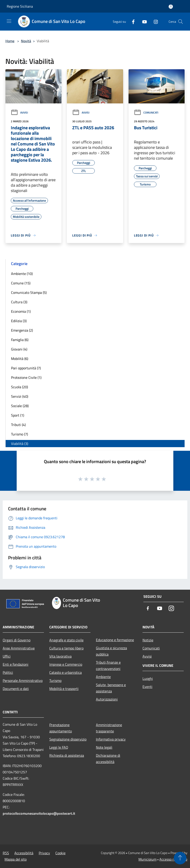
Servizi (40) (20, 396)
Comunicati (146, 113)
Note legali (104, 747)
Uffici (7, 656)
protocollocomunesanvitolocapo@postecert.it (39, 813)
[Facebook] (131, 21)
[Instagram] (154, 21)
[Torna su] (180, 858)
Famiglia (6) (20, 340)
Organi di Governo (17, 640)
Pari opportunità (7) (26, 368)
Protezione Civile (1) (26, 377)
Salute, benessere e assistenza (111, 688)
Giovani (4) (19, 349)
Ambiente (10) (22, 274)
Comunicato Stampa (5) (29, 292)
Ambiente (103, 677)
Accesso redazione (173, 859)
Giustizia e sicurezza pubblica (111, 651)
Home (10, 41)
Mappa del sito (16, 859)
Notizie (148, 640)
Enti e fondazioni (16, 664)
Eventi (147, 687)
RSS (6, 853)
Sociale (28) (20, 406)
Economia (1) (21, 311)
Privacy (44, 853)
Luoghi (148, 678)
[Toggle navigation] (9, 21)
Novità (26, 41)
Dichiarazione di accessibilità (108, 759)
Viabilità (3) (20, 444)
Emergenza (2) (22, 330)
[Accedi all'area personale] (171, 7)
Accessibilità (24, 853)
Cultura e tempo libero (66, 648)
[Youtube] (143, 21)
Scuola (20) (19, 387)
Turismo (55, 681)
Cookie (60, 853)
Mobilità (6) (20, 359)
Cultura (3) (19, 302)
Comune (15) (21, 283)
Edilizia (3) (19, 321)
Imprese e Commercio (66, 664)
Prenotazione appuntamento (61, 728)
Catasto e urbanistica (66, 672)
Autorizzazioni (107, 699)
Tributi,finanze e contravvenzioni (108, 665)
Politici (8, 672)
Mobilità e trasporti (64, 689)
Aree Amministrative (19, 648)
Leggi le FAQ (59, 747)
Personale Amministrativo (23, 681)
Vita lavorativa (60, 656)
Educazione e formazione (115, 640)
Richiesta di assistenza (67, 755)
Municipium (147, 859)
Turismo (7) (19, 434)
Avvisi (19, 113)
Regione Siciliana (20, 6)
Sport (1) (18, 415)
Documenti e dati (16, 689)
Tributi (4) (18, 425)
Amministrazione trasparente (109, 728)
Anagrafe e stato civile (66, 640)
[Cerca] (181, 22)
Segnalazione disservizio (68, 739)
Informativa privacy (111, 739)
